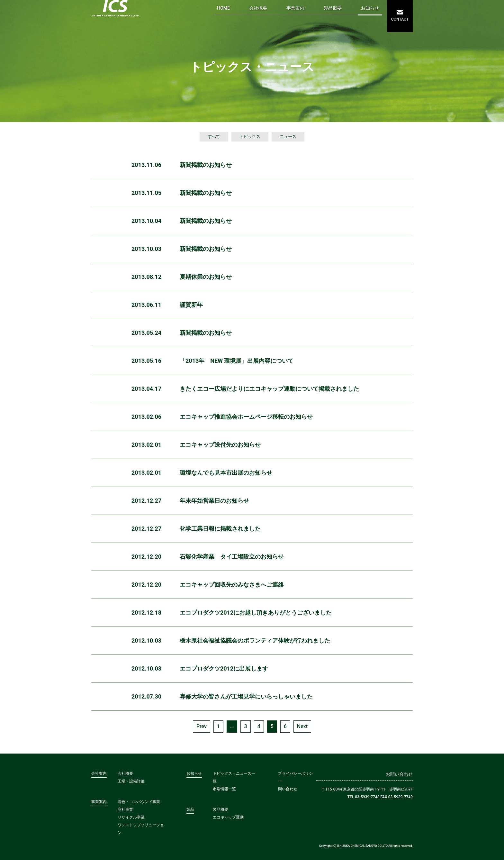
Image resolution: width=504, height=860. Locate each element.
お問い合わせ (399, 774)
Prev (202, 726)
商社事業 (125, 810)
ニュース (288, 137)
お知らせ (370, 8)
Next (302, 726)
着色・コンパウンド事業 (139, 802)
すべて (214, 137)
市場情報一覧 (224, 789)
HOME (223, 8)
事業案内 (295, 8)
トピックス (250, 137)
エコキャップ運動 (228, 817)
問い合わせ (288, 789)
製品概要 (333, 8)
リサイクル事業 (131, 817)
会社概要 (258, 8)
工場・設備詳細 (131, 781)
